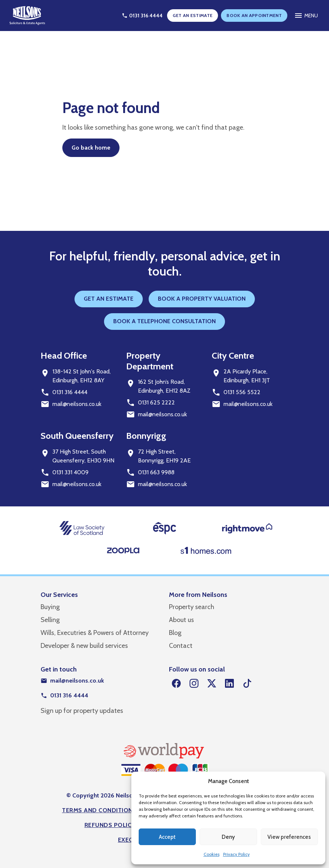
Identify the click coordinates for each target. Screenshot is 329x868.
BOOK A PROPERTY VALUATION (202, 299)
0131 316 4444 (70, 392)
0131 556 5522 (242, 392)
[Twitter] (212, 684)
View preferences (289, 837)
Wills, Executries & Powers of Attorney (95, 633)
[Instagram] (194, 684)
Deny (228, 837)
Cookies (212, 854)
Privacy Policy (236, 854)
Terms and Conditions (99, 810)
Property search (192, 607)
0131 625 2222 (156, 402)
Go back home (91, 148)
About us (181, 620)
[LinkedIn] (229, 684)
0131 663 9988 (156, 472)
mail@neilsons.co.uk (77, 404)
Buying (50, 607)
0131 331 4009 (70, 472)
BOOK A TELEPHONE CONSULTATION (164, 321)
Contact (181, 646)
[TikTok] (247, 684)
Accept (167, 837)
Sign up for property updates (82, 711)
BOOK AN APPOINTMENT (254, 15)
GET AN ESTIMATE (193, 15)
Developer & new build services (84, 646)
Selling (50, 620)
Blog (175, 633)
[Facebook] (176, 684)
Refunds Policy (110, 825)
